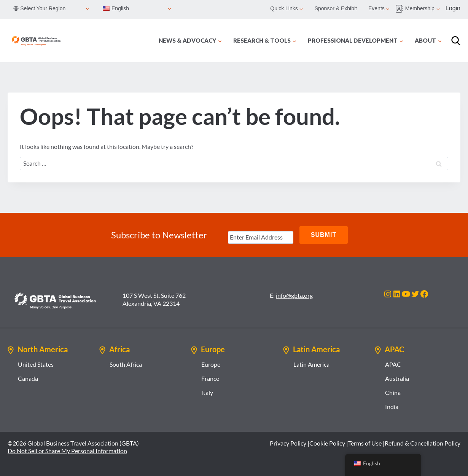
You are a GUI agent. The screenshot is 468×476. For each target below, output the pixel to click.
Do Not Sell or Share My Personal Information (67, 451)
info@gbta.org (294, 295)
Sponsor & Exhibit (336, 8)
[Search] (456, 41)
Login (453, 8)
